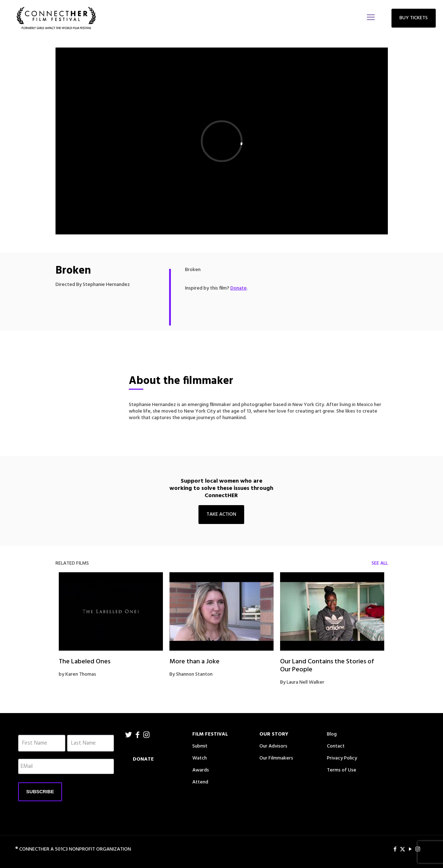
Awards (201, 770)
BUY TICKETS (414, 18)
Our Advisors (273, 746)
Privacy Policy (342, 758)
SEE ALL (380, 563)
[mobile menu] (371, 18)
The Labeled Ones (85, 662)
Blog (332, 734)
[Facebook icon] (395, 849)
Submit (200, 746)
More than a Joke (194, 662)
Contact (336, 746)
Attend (200, 782)
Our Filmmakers (276, 758)
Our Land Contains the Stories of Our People (327, 666)
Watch (200, 758)
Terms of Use (342, 770)
